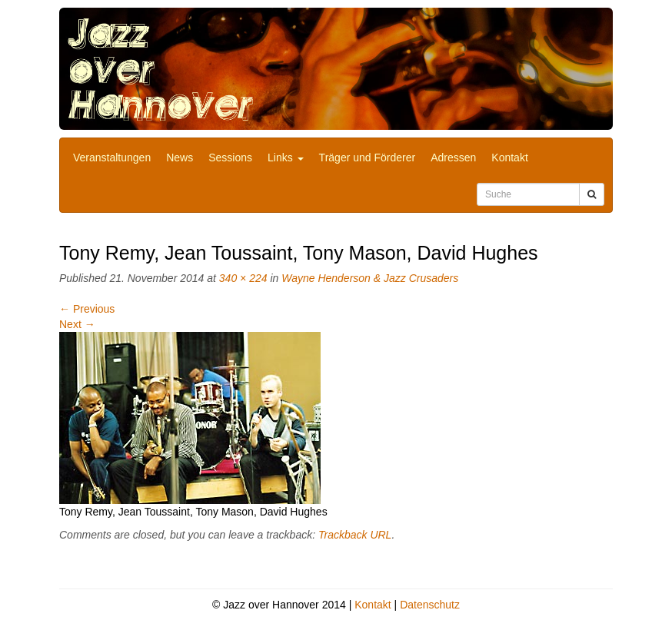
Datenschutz (430, 605)
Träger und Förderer (368, 157)
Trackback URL (355, 535)
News (180, 157)
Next (77, 324)
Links (286, 157)
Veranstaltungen (112, 157)
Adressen (453, 157)
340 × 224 (243, 278)
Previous (87, 309)
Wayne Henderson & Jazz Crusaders (370, 278)
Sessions (230, 157)
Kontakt (509, 157)
